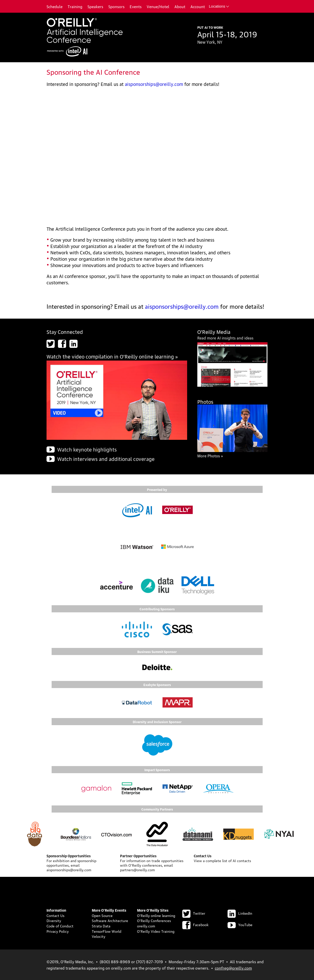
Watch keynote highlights (87, 449)
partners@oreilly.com (137, 869)
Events (136, 6)
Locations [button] (219, 6)
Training (75, 6)
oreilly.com (146, 926)
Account (198, 6)
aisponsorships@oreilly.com (154, 84)
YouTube (240, 924)
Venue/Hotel (158, 6)
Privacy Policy (58, 931)
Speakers (95, 6)
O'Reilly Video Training (156, 931)
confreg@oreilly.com (233, 968)
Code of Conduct (60, 926)
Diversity (54, 920)
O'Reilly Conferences (154, 920)
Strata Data (101, 926)
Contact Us (55, 915)
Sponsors (116, 6)
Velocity (99, 936)
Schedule (55, 6)
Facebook (195, 924)
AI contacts (242, 860)
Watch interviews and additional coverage (106, 459)
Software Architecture (110, 920)
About (180, 6)
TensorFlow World (107, 931)
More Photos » (210, 456)
